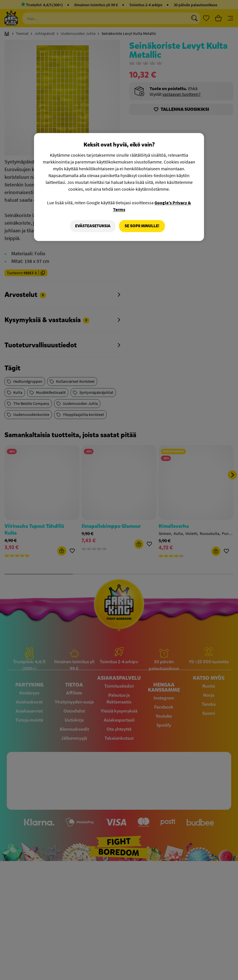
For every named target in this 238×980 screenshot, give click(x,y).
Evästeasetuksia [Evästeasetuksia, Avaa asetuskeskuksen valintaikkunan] (92, 226)
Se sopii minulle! (142, 226)
